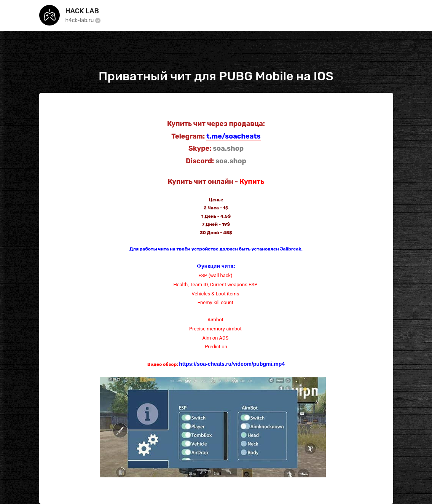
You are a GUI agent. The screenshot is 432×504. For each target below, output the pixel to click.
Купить (252, 182)
